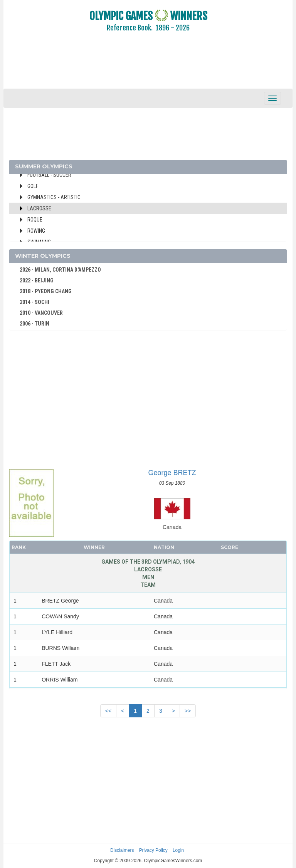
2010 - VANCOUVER (41, 313)
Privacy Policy (153, 850)
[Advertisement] (148, 65)
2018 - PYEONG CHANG (46, 291)
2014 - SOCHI (34, 302)
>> (188, 711)
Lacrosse (39, 208)
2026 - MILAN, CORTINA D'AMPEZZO (60, 270)
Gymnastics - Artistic (54, 197)
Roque (35, 220)
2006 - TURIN (34, 324)
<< (108, 711)
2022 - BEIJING (37, 280)
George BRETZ (172, 473)
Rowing (36, 231)
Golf (33, 186)
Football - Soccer (49, 175)
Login (178, 850)
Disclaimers (122, 850)
